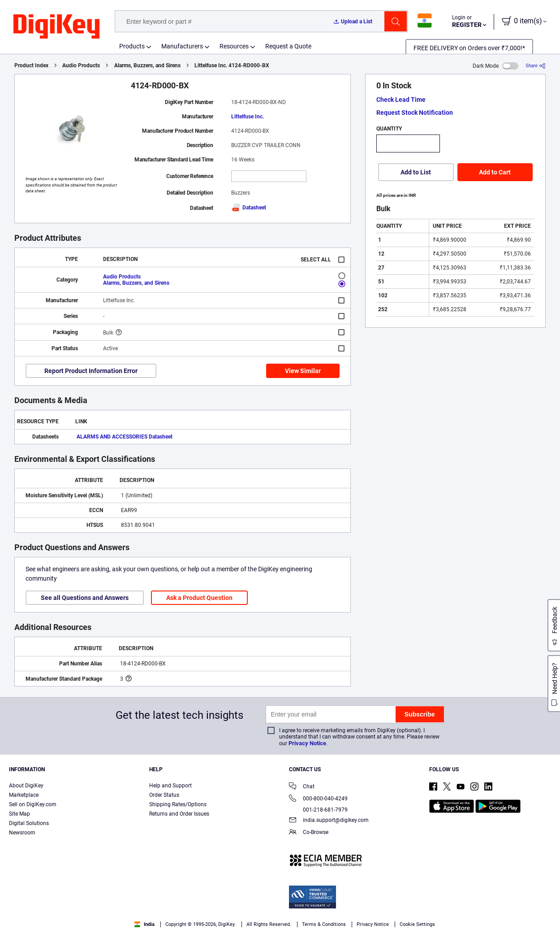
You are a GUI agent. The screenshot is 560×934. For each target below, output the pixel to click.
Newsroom (22, 833)
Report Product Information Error (91, 371)
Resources (234, 46)
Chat (302, 787)
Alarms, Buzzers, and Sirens (147, 65)
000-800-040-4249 (318, 799)
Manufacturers (182, 46)
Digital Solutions (29, 823)
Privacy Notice (307, 743)
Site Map (19, 814)
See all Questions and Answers (85, 598)
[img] (56, 27)
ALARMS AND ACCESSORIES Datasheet (125, 437)
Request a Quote (288, 46)
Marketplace (24, 795)
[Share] (536, 66)
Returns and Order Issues (179, 814)
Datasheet (249, 208)
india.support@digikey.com (329, 821)
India (144, 924)
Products (132, 46)
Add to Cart (495, 172)
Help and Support (170, 786)
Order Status (164, 795)
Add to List (416, 172)
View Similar (303, 371)
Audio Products (81, 65)
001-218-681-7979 (318, 810)
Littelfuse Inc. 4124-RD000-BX (232, 65)
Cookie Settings (417, 924)
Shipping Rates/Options (178, 804)
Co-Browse (309, 833)
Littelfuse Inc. (248, 117)
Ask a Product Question (199, 598)
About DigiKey (26, 786)
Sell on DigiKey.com (33, 804)
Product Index (31, 65)
